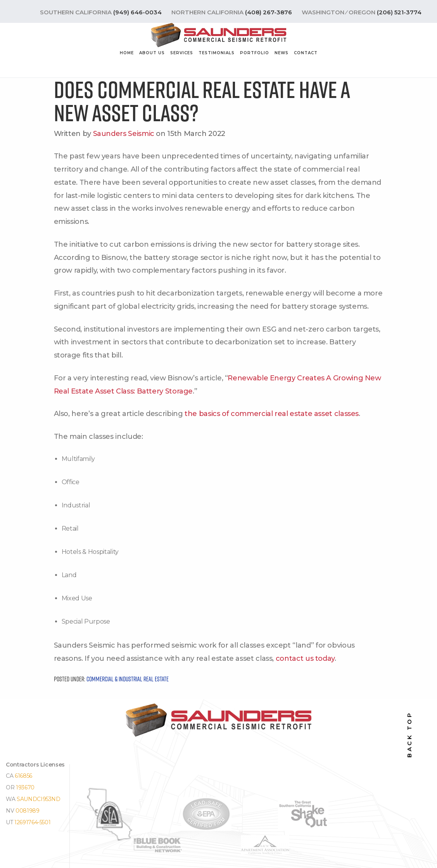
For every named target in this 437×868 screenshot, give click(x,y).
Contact (306, 53)
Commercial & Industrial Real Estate (128, 679)
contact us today (305, 658)
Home (127, 53)
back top (409, 735)
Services (182, 53)
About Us (152, 53)
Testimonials (217, 53)
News (282, 53)
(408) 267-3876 (269, 12)
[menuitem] (127, 55)
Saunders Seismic (124, 134)
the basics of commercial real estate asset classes (272, 414)
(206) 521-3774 (399, 12)
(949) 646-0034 (137, 12)
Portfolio (255, 53)
